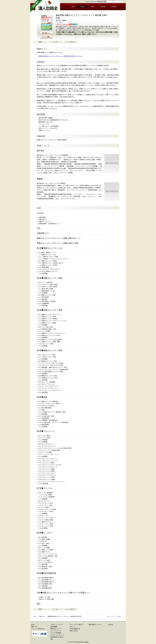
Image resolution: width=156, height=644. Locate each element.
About (93, 7)
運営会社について (56, 629)
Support (103, 7)
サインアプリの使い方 (76, 625)
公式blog (110, 625)
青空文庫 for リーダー (95, 625)
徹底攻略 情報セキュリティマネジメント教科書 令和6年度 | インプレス (61, 56)
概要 (40, 42)
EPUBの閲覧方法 (75, 629)
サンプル (55, 42)
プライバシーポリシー (57, 635)
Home (73, 7)
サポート (72, 627)
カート (88, 2)
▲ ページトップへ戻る (114, 616)
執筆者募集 (54, 627)
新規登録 (100, 2)
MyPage (114, 7)
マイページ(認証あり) (38, 629)
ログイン (93, 2)
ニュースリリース (56, 631)
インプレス (59, 23)
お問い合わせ (74, 631)
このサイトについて (57, 625)
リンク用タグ (71, 42)
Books (83, 7)
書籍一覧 (42, 616)
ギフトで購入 (46, 37)
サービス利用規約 (56, 633)
